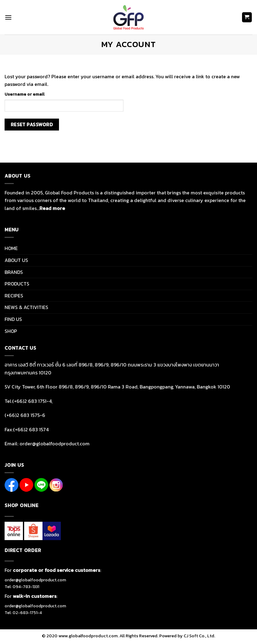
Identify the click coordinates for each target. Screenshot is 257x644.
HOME (11, 248)
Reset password (32, 125)
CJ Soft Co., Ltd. (199, 636)
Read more (52, 208)
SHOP (11, 331)
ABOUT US (16, 260)
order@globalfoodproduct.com (35, 580)
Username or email (24, 94)
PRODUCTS (17, 284)
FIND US (13, 319)
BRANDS (14, 272)
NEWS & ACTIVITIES (26, 307)
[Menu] (8, 17)
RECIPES (14, 296)
